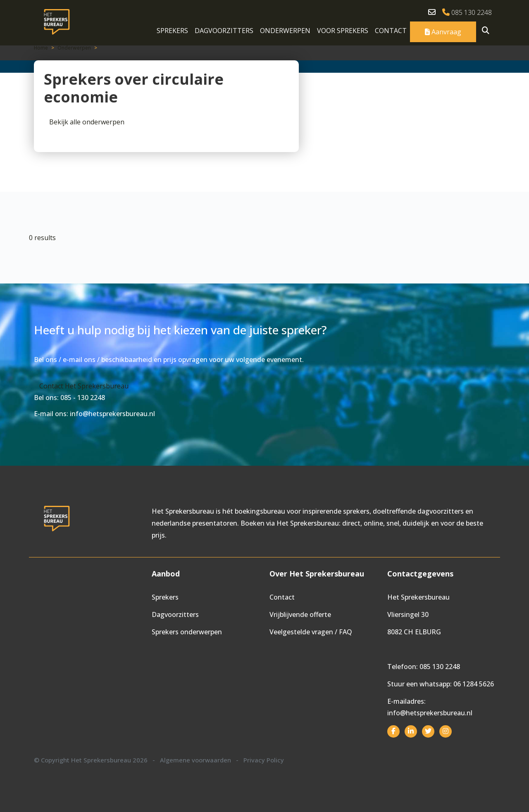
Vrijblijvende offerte (300, 614)
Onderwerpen (285, 31)
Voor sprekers (343, 31)
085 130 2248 (467, 12)
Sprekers (172, 31)
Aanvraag (443, 32)
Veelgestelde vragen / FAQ (311, 632)
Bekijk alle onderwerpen (87, 122)
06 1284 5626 (474, 684)
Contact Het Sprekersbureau (84, 386)
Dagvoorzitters (224, 31)
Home (41, 48)
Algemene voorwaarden (195, 760)
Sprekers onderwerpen (187, 632)
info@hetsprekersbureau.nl (430, 713)
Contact (391, 31)
